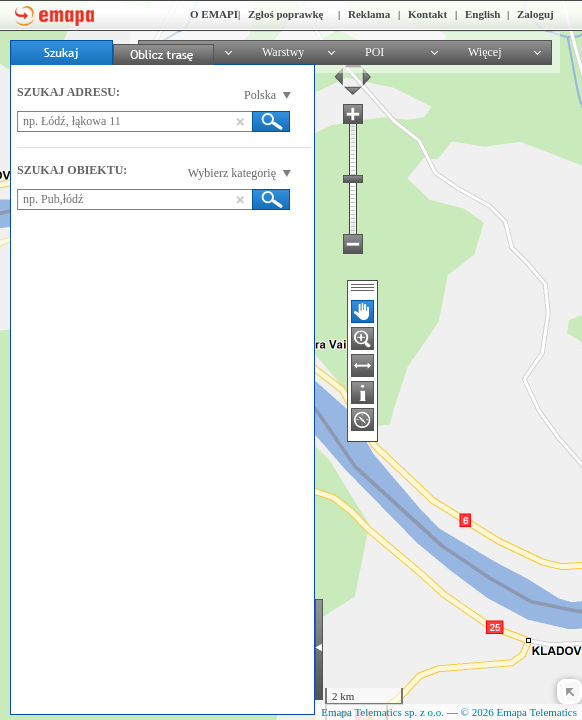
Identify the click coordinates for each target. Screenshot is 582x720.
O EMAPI (214, 14)
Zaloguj (535, 14)
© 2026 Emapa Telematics (519, 712)
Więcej (485, 52)
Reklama (369, 14)
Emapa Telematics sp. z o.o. (382, 712)
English (482, 14)
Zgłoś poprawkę (286, 14)
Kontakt (427, 14)
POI (374, 52)
